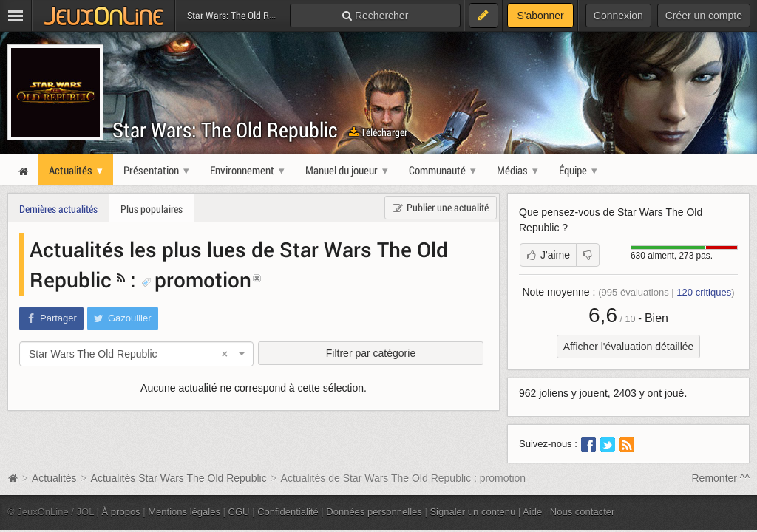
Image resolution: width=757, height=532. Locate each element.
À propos (121, 512)
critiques (704, 292)
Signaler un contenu (472, 512)
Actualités (54, 478)
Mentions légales (184, 512)
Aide (532, 512)
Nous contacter (583, 512)
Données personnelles (374, 512)
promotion (196, 279)
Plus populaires (152, 209)
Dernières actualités (58, 209)
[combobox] (136, 354)
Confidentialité (288, 512)
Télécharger (378, 132)
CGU (239, 512)
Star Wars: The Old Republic (225, 130)
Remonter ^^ (721, 478)
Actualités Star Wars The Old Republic (179, 478)
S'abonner (540, 16)
